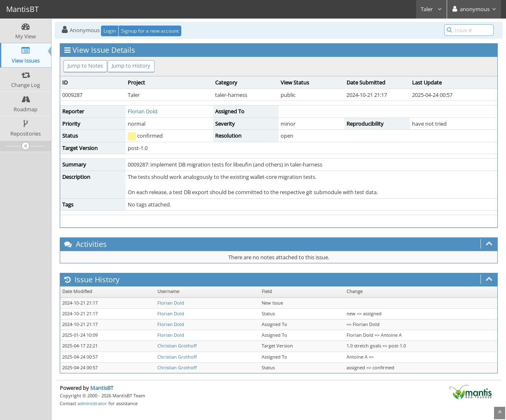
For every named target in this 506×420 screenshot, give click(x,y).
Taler (431, 9)
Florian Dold (143, 111)
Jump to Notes (85, 66)
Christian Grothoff (177, 346)
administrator (92, 403)
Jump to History (131, 66)
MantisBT (102, 388)
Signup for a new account (150, 31)
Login (110, 31)
